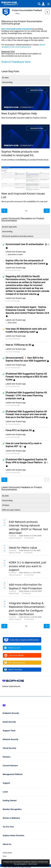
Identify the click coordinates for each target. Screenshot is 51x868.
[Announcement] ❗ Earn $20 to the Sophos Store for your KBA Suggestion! (26, 359)
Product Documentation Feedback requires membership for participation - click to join (26, 863)
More (17, 14)
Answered (3, 245)
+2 (48, 244)
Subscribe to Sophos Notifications (22, 640)
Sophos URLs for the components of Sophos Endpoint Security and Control (25, 262)
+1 (23, 446)
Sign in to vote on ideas (4, 520)
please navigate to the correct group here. (23, 46)
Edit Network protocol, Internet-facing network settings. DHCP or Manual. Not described (28, 527)
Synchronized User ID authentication (25, 244)
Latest (16, 252)
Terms (5, 856)
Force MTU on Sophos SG (19, 430)
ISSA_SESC (12, 323)
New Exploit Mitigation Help (19, 113)
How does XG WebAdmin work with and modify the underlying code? (26, 330)
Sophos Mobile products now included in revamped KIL (20, 153)
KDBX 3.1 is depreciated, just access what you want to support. (28, 566)
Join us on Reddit (14, 655)
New (47, 12)
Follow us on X (12, 648)
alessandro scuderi (15, 254)
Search (39, 4)
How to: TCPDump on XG (18, 345)
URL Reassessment (15, 663)
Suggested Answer (3, 329)
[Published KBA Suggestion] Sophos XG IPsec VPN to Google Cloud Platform (26, 461)
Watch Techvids (13, 670)
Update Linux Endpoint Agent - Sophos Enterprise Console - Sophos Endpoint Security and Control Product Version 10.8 (27, 310)
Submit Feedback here (16, 62)
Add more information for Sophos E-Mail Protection (25, 586)
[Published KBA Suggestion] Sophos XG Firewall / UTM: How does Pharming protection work (26, 395)
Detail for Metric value (23, 548)
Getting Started (7, 853)
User (43, 4)
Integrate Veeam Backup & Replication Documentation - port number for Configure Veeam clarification (28, 609)
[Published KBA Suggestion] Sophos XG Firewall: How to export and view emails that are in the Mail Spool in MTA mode (26, 414)
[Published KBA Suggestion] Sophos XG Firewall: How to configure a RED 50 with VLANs (27, 377)
